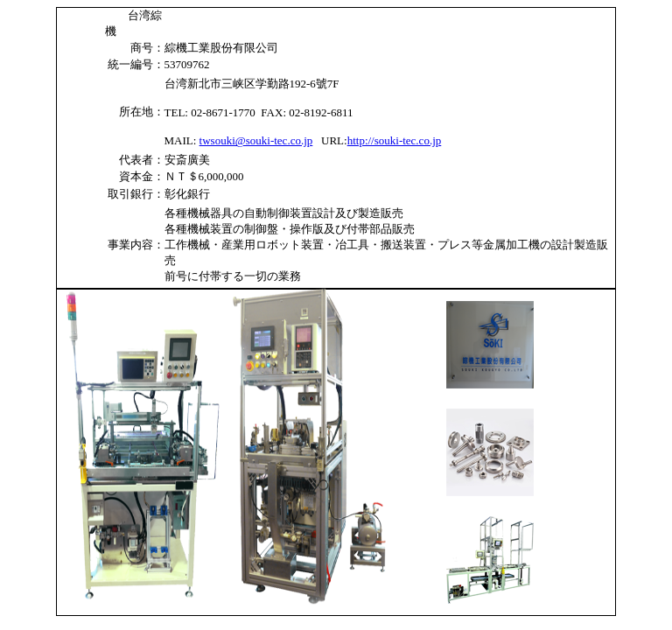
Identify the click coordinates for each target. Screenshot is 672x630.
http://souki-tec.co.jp (395, 140)
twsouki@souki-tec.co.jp (256, 140)
